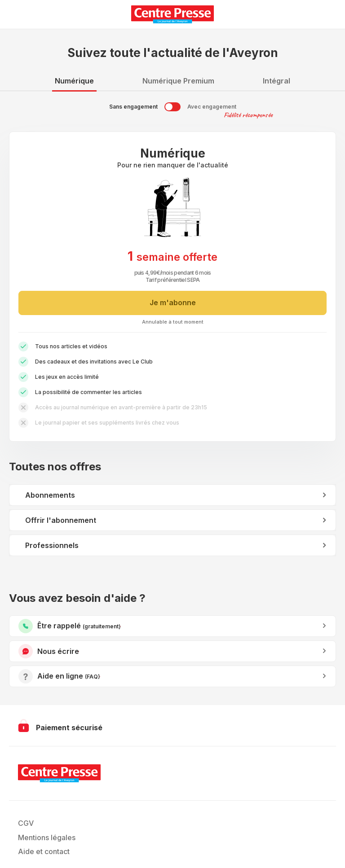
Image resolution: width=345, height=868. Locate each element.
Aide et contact (44, 851)
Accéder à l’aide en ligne (100, 677)
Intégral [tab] (276, 81)
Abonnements (50, 495)
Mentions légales (47, 837)
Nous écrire (79, 651)
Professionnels (52, 545)
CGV (26, 823)
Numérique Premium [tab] (178, 81)
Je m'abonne (173, 302)
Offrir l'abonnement (61, 520)
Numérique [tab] (74, 81)
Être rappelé (121, 626)
